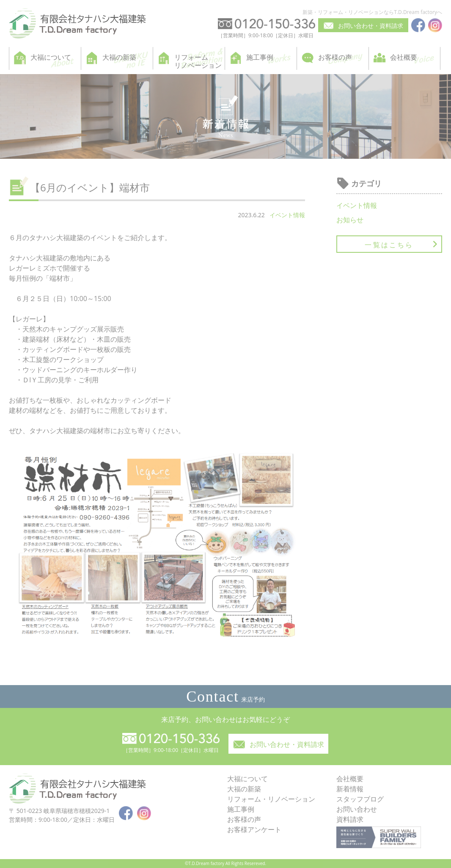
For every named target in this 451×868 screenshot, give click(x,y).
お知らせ (350, 220)
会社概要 (404, 57)
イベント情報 (287, 215)
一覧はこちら (389, 245)
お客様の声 (335, 57)
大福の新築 (119, 57)
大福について (51, 57)
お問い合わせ (357, 809)
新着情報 (350, 789)
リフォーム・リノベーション (271, 799)
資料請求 (350, 819)
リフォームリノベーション (198, 61)
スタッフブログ (360, 799)
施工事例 (260, 57)
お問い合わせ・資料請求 (371, 26)
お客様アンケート (254, 829)
